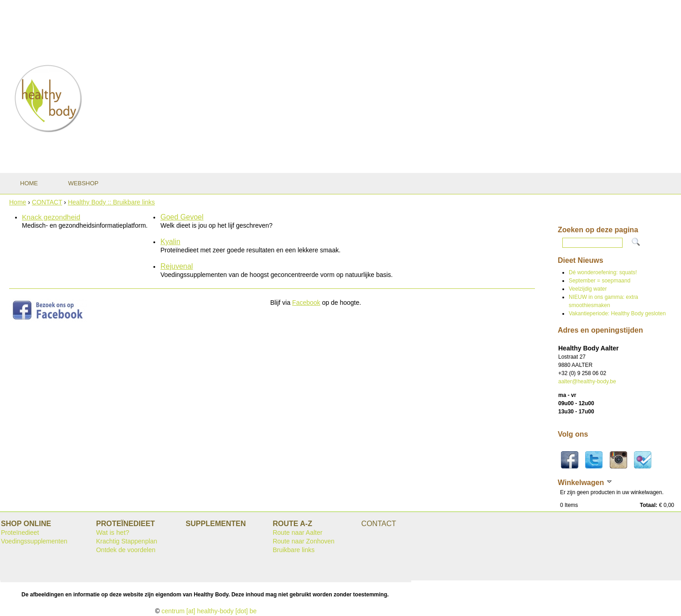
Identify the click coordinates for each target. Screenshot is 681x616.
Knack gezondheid (51, 217)
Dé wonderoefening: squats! (603, 272)
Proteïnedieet (20, 532)
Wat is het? (113, 532)
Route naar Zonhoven (303, 541)
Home (18, 202)
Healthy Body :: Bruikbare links (112, 202)
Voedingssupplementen (34, 541)
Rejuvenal (176, 266)
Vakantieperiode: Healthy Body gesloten (617, 313)
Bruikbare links (293, 550)
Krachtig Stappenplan (126, 541)
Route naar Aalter (297, 532)
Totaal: (649, 505)
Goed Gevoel (182, 217)
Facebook (306, 303)
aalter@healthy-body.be (587, 381)
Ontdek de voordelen (126, 550)
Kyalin (170, 242)
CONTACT (47, 202)
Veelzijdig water (588, 289)
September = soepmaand (600, 281)
